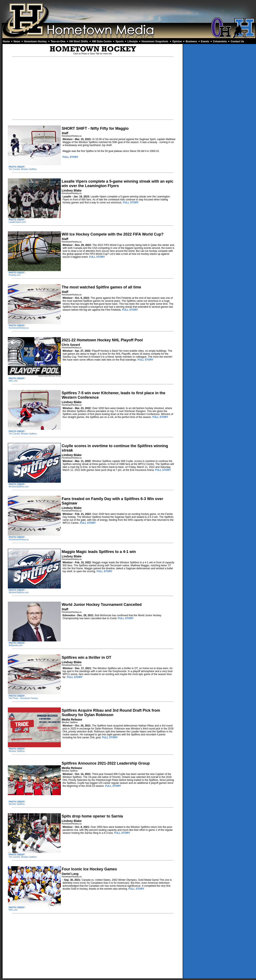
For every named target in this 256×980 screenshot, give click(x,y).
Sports (120, 41)
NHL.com (13, 381)
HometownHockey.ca (19, 328)
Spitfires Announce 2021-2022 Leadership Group (106, 763)
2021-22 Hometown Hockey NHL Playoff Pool (102, 340)
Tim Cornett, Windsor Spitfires (23, 169)
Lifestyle (133, 41)
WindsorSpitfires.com (19, 487)
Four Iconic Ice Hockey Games (89, 869)
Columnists (220, 41)
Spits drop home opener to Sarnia (92, 816)
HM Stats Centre (102, 41)
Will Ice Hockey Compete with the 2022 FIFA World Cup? (113, 234)
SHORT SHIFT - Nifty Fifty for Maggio (95, 128)
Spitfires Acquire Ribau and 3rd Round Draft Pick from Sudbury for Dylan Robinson (111, 713)
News (17, 41)
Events (205, 41)
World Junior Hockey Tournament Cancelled (102, 605)
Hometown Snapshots (155, 41)
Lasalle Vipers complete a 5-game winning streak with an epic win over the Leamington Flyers (118, 184)
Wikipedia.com (16, 645)
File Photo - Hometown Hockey (23, 698)
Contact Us (237, 41)
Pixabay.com (15, 275)
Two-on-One (58, 41)
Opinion (177, 41)
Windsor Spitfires (17, 751)
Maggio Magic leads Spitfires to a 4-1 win (99, 552)
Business (191, 41)
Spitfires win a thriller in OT (86, 657)
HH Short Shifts (79, 41)
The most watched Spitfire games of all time (101, 287)
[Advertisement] (129, 12)
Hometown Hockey (35, 41)
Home (6, 41)
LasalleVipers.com (17, 222)
